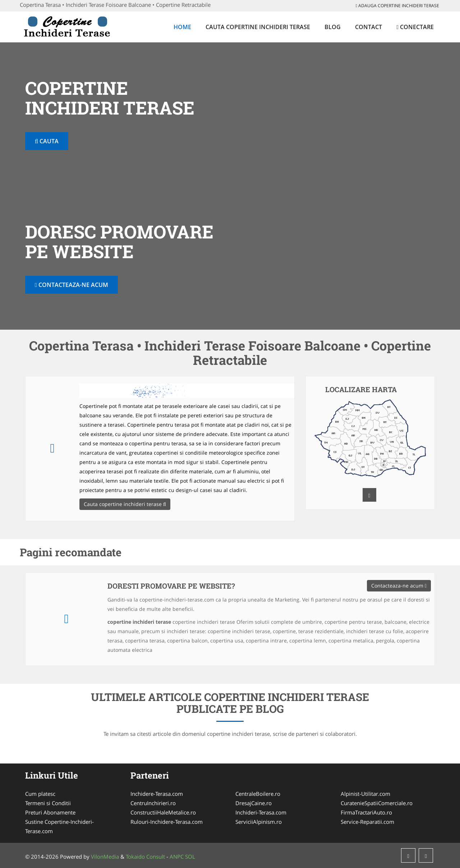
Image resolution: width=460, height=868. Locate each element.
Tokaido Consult (145, 857)
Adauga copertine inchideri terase (397, 6)
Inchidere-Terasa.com (157, 794)
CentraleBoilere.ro (258, 794)
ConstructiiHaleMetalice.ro (163, 812)
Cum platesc (40, 794)
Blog (333, 27)
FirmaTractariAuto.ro (366, 812)
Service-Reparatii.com (367, 822)
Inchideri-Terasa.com (261, 812)
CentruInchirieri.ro (153, 803)
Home (182, 27)
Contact (369, 27)
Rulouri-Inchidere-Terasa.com (167, 822)
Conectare (415, 27)
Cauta (47, 141)
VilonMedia (105, 857)
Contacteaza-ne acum (72, 285)
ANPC (177, 857)
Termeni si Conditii (48, 803)
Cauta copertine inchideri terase (258, 27)
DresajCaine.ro (254, 803)
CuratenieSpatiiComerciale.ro (377, 803)
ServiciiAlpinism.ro (259, 822)
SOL (190, 857)
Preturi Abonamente (50, 812)
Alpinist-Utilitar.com (365, 794)
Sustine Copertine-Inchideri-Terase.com (59, 826)
